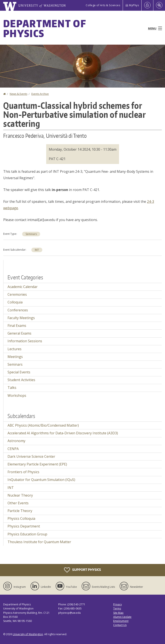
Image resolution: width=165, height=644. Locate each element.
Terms (117, 608)
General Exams (19, 333)
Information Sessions (25, 341)
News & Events (18, 94)
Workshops (17, 395)
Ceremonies (17, 294)
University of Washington (28, 634)
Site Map (118, 613)
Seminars (31, 234)
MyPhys (132, 5)
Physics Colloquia (21, 518)
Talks (12, 388)
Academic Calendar (23, 287)
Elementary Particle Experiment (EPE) (37, 464)
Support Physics (82, 570)
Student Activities (21, 380)
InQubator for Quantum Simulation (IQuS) (41, 480)
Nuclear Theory (20, 495)
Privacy (118, 604)
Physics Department (24, 526)
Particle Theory (20, 511)
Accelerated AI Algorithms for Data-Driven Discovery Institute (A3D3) (63, 433)
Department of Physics (45, 28)
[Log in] (147, 5)
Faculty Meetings (21, 318)
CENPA (13, 449)
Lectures (15, 349)
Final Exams (17, 326)
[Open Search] (159, 5)
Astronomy (16, 441)
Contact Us (120, 625)
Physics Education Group (27, 534)
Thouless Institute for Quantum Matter (39, 542)
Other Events (18, 503)
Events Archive (40, 94)
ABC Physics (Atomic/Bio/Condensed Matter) (43, 425)
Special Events (19, 372)
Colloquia (15, 302)
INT (37, 250)
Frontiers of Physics (23, 472)
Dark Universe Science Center (31, 456)
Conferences (18, 310)
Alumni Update (122, 617)
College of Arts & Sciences (103, 5)
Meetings (15, 357)
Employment (121, 621)
